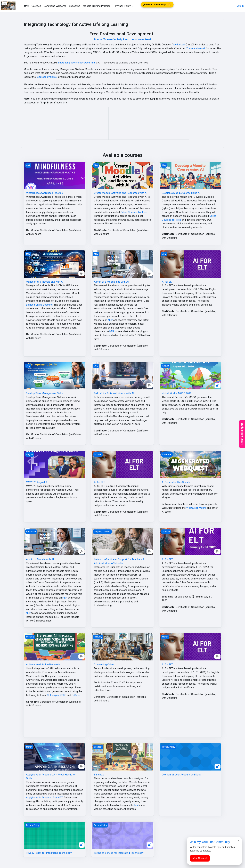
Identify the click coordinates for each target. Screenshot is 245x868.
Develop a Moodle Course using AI (181, 193)
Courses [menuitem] (36, 6)
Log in (240, 6)
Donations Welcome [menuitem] (55, 6)
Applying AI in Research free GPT (44, 798)
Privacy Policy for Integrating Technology (49, 853)
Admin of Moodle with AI (40, 559)
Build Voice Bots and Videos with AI (114, 393)
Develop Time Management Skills (44, 393)
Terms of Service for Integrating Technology (119, 853)
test (136, 805)
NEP (110, 320)
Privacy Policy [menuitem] (123, 6)
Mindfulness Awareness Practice (44, 193)
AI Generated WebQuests (176, 482)
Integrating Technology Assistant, (77, 63)
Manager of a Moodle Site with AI (45, 282)
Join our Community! (157, 5)
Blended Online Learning (39, 305)
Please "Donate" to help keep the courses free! (122, 39)
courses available (47, 77)
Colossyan (53, 695)
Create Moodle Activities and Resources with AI (121, 193)
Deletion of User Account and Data (181, 775)
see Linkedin (179, 45)
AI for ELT (167, 282)
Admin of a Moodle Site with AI (111, 282)
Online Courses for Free (134, 212)
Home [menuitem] (25, 6)
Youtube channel (195, 48)
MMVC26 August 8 (36, 482)
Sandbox (99, 775)
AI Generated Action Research (43, 665)
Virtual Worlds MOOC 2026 (177, 393)
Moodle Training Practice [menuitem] (97, 6)
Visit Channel (200, 858)
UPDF (63, 695)
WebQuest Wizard (196, 508)
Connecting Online (104, 665)
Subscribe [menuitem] (75, 6)
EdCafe (76, 695)
